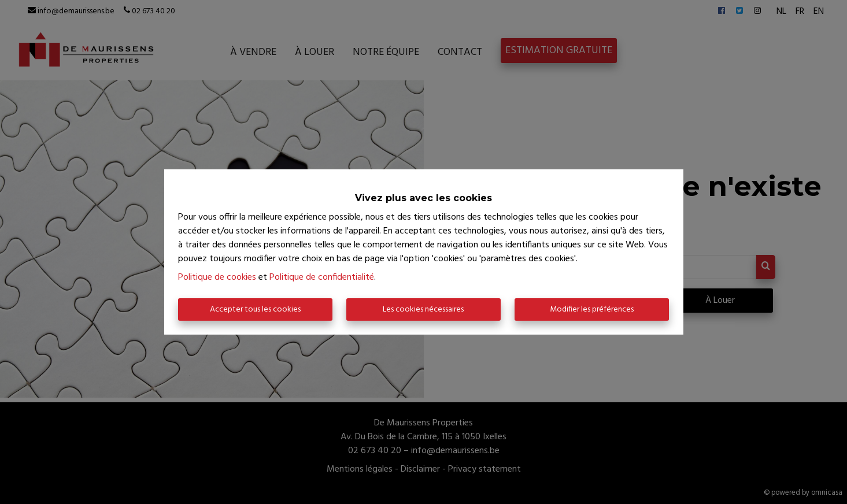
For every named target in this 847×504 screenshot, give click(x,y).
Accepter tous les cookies (255, 310)
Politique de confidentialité (322, 277)
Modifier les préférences (592, 310)
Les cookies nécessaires (423, 310)
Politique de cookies (217, 277)
